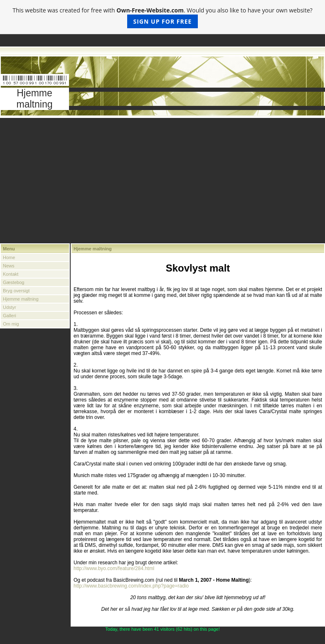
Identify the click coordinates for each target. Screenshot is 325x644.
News (9, 266)
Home (9, 257)
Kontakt (11, 274)
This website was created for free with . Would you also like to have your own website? (162, 17)
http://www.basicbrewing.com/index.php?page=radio (131, 586)
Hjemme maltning (21, 299)
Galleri (10, 316)
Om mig (11, 324)
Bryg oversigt (16, 291)
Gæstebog (14, 282)
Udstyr (10, 307)
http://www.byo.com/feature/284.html (114, 568)
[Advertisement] (162, 181)
